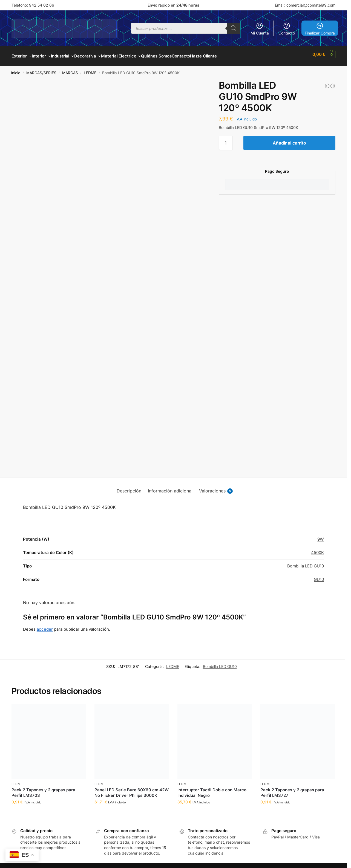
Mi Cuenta (260, 29)
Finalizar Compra (320, 29)
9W (321, 536)
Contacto (287, 29)
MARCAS (70, 70)
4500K (317, 550)
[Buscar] (234, 28)
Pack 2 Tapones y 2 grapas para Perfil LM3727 (292, 790)
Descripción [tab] (129, 488)
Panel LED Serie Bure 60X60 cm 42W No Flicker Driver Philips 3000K (132, 790)
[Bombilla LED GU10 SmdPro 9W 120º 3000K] (327, 83)
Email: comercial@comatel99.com (305, 5)
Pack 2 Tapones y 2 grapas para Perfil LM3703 (43, 790)
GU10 (319, 576)
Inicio (16, 70)
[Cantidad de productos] (226, 140)
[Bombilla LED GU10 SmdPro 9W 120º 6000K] (333, 83)
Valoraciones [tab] (216, 488)
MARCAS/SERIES (41, 70)
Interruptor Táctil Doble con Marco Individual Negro (212, 790)
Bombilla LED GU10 (306, 563)
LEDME (90, 70)
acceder (45, 626)
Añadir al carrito (289, 140)
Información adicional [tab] (170, 488)
